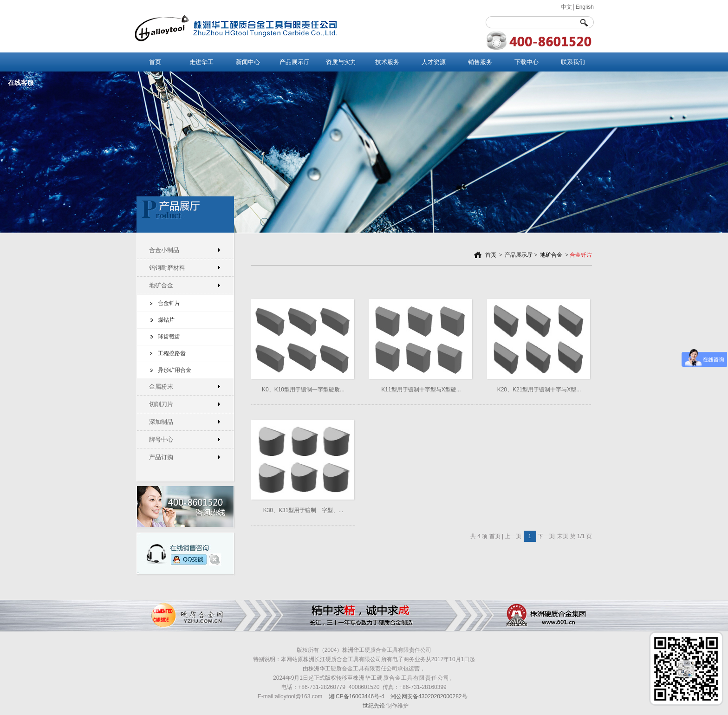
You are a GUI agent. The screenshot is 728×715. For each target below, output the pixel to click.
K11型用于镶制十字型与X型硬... (421, 390)
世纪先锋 (374, 706)
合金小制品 (164, 250)
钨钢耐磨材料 (167, 268)
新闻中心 (248, 62)
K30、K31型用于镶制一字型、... (303, 510)
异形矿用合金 (175, 370)
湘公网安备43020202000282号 (429, 696)
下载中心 (526, 62)
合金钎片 (169, 303)
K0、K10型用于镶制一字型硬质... (303, 390)
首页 (155, 62)
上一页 (513, 536)
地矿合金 (161, 285)
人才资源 (434, 62)
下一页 (546, 536)
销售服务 (480, 62)
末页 (563, 536)
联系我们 (573, 62)
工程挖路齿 (172, 353)
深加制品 (161, 422)
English (585, 7)
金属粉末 (161, 387)
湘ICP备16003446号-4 (357, 696)
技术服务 (387, 62)
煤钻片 (166, 320)
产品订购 (161, 457)
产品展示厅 (295, 62)
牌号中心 (161, 439)
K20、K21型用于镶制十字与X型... (539, 390)
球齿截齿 (169, 337)
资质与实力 (341, 62)
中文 (566, 7)
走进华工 (201, 62)
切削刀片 (161, 404)
